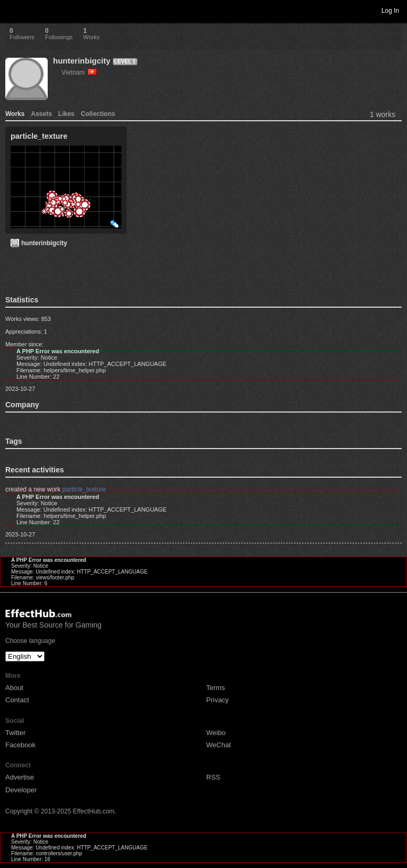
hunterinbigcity (82, 61)
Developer (21, 790)
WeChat (219, 745)
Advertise (20, 777)
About (14, 688)
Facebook (20, 745)
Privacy (218, 700)
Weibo (216, 733)
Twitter (15, 733)
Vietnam (79, 73)
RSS (213, 777)
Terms (215, 688)
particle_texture (84, 489)
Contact (17, 700)
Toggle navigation (13, 10)
